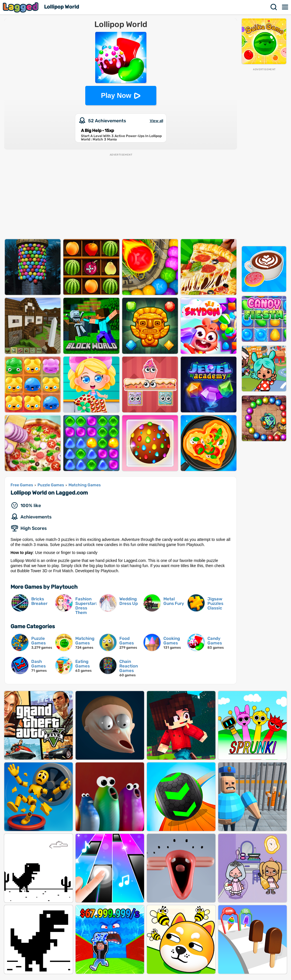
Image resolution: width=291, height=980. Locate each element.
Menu (285, 7)
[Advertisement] (264, 157)
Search (274, 7)
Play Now (116, 95)
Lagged (21, 7)
